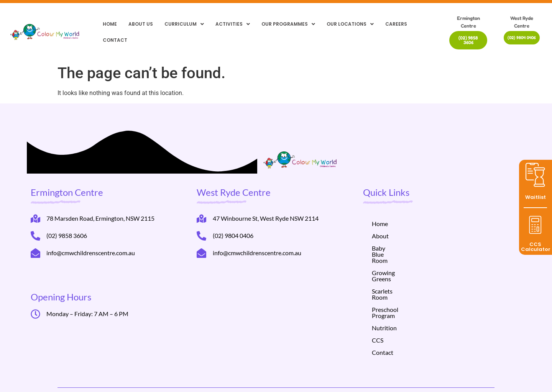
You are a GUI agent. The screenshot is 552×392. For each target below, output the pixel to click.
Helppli (177, 378)
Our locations (350, 24)
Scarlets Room (391, 273)
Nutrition (384, 297)
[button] (184, 24)
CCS (378, 309)
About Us (141, 24)
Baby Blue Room (393, 248)
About (380, 236)
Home (110, 24)
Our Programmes (288, 24)
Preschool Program (397, 285)
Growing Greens (393, 260)
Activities (233, 24)
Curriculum (184, 24)
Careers (396, 24)
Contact (115, 40)
